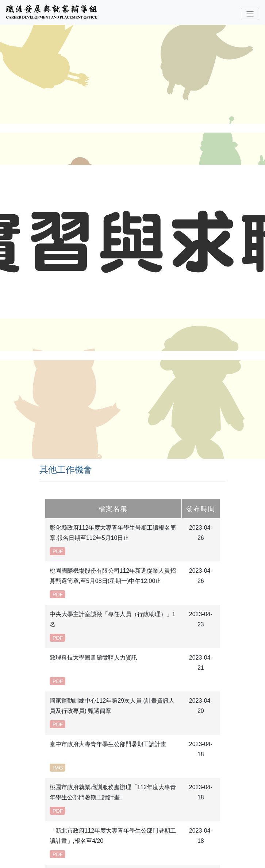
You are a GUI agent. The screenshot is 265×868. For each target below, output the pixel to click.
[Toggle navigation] (250, 14)
